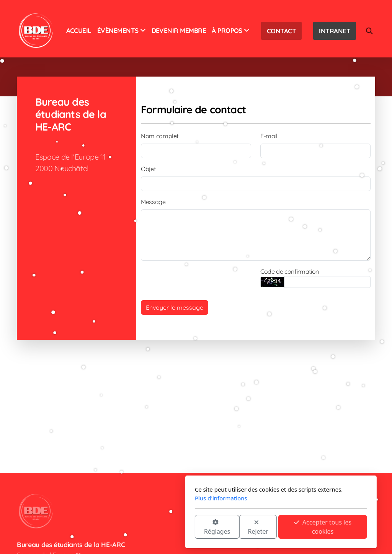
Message (153, 202)
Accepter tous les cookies (238, 527)
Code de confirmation (290, 271)
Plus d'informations (136, 498)
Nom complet (160, 136)
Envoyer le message (175, 307)
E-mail (269, 136)
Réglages (132, 527)
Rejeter (173, 527)
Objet (148, 169)
